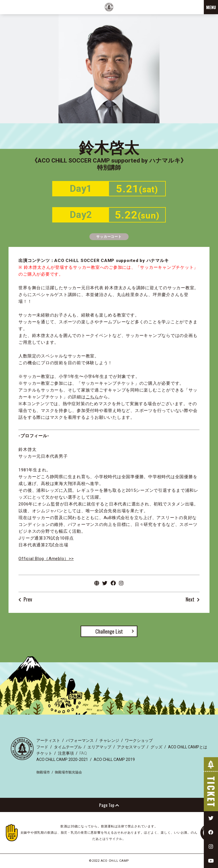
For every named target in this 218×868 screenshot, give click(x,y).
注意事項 (66, 753)
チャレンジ (109, 740)
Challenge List (109, 631)
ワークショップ (139, 740)
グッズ (156, 747)
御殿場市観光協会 (68, 772)
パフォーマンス (80, 740)
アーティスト (48, 740)
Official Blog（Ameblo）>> (46, 559)
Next (190, 600)
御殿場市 (43, 772)
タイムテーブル (68, 747)
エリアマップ (99, 747)
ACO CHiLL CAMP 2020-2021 (62, 759)
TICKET (211, 784)
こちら (92, 397)
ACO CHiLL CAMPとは (188, 747)
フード (42, 747)
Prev (28, 600)
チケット (44, 753)
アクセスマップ (131, 747)
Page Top (109, 805)
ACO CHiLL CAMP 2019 (114, 759)
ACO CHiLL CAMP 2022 (109, 7)
